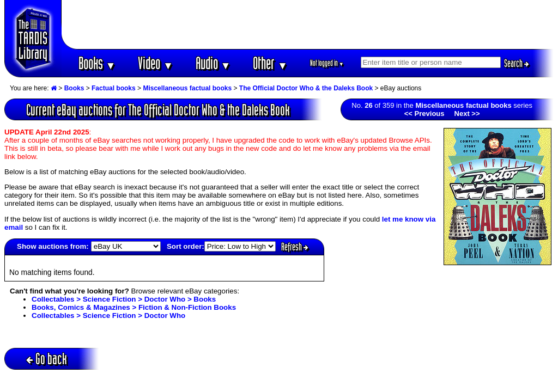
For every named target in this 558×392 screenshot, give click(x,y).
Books (97, 63)
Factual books (114, 88)
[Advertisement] (308, 24)
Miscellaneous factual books (187, 88)
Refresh (295, 247)
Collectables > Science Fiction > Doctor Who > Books (124, 299)
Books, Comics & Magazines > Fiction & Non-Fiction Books (134, 307)
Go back (47, 359)
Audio (213, 63)
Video (156, 63)
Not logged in (327, 63)
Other (270, 63)
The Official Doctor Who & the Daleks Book (306, 88)
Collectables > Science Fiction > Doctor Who (108, 316)
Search (517, 63)
